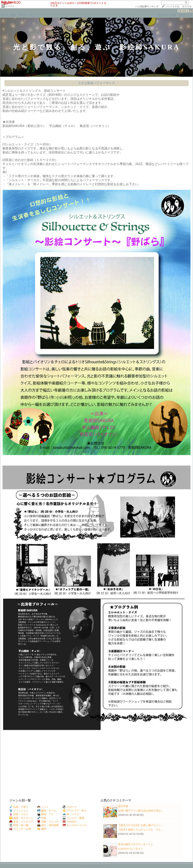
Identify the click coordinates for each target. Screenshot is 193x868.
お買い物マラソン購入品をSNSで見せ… (141, 811)
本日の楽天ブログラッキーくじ (136, 844)
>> (147, 7)
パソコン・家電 (73, 818)
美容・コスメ (19, 814)
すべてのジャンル (75, 825)
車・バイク (71, 814)
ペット (43, 807)
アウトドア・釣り (75, 811)
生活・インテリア (21, 822)
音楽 (42, 818)
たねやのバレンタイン (131, 849)
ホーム (5, 15)
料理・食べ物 (19, 825)
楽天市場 (187, 7)
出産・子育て (19, 807)
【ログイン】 (185, 15)
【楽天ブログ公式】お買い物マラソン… (141, 825)
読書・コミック (48, 822)
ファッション (19, 811)
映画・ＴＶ (45, 814)
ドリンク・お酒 (20, 829)
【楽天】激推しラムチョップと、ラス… (141, 830)
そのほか (10, 6)
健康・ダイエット (21, 818)
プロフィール (25, 15)
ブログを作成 (172, 7)
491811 (183, 11)
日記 (13, 15)
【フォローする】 (167, 15)
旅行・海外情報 (48, 825)
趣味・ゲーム (47, 811)
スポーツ (70, 807)
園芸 (42, 829)
